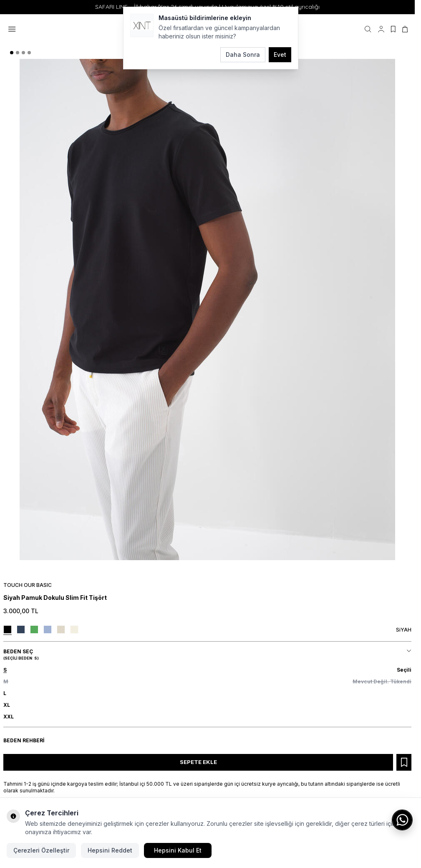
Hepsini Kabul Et (178, 850)
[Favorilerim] (393, 29)
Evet (280, 55)
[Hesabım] (381, 29)
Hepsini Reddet (110, 850)
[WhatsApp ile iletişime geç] (402, 820)
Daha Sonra (243, 55)
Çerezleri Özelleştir (41, 850)
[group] (207, 310)
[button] (12, 53)
